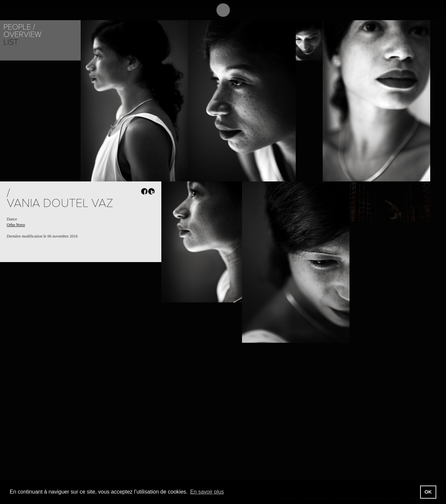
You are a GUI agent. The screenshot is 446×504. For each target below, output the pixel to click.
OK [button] (428, 492)
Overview (22, 34)
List (11, 42)
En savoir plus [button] (207, 492)
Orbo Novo (16, 225)
